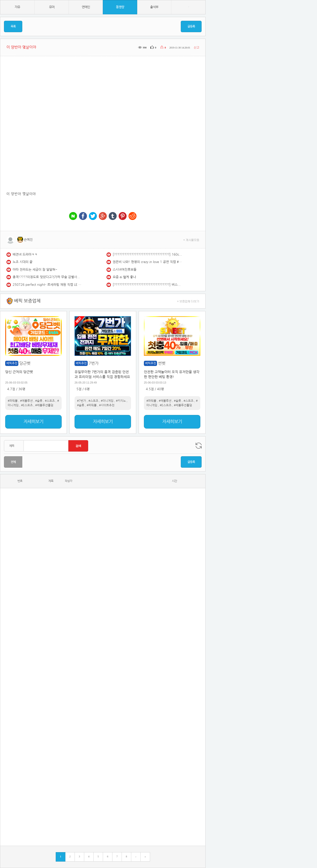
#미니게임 (107, 401)
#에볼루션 (26, 401)
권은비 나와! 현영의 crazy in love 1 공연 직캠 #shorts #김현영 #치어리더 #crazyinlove (147, 262)
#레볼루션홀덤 (44, 405)
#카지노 (121, 401)
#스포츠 (50, 401)
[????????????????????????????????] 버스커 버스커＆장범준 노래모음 (147, 285)
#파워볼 (13, 401)
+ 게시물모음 (191, 240)
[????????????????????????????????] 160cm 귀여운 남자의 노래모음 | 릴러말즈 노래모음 (147, 254)
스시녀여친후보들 (125, 270)
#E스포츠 (27, 405)
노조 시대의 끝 (23, 262)
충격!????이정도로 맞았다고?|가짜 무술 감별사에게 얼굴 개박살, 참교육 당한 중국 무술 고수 (47, 277)
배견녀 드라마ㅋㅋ (25, 254)
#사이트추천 (107, 405)
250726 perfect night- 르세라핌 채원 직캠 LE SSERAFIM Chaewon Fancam (47, 285)
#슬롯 (39, 401)
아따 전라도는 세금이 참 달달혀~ (35, 270)
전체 (13, 462)
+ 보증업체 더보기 (188, 301)
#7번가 (81, 401)
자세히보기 (33, 422)
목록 (13, 26)
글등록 (191, 26)
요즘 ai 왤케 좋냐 (124, 277)
